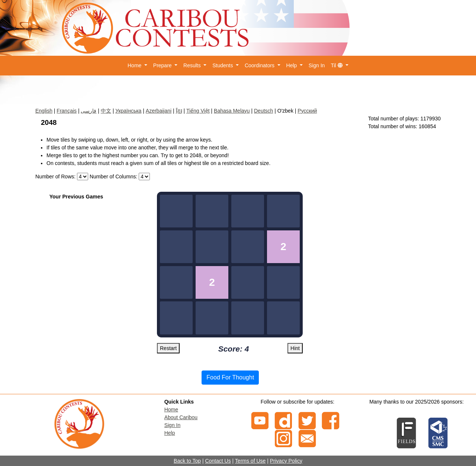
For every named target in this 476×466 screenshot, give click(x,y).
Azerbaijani (159, 111)
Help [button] (292, 65)
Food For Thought (230, 377)
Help (170, 433)
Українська (128, 111)
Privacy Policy (286, 461)
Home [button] (135, 65)
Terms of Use (250, 461)
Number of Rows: (55, 177)
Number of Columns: (113, 177)
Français (67, 111)
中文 (106, 111)
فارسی (89, 111)
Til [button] (337, 65)
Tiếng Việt (198, 111)
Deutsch (263, 111)
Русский (307, 111)
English (44, 111)
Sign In (317, 65)
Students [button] (223, 65)
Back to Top (187, 461)
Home (171, 410)
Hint (295, 348)
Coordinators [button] (260, 65)
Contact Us (218, 461)
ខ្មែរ (179, 111)
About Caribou (181, 417)
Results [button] (193, 65)
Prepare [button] (163, 65)
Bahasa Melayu (232, 111)
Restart (168, 348)
